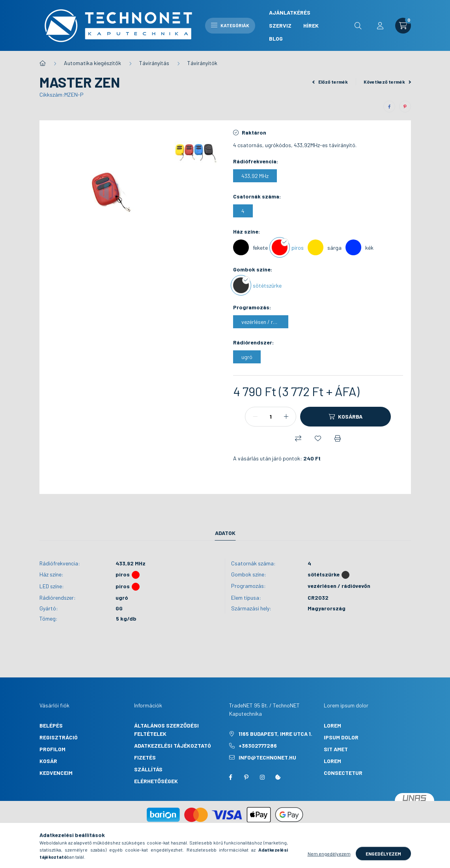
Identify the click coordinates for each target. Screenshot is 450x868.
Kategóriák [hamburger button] (230, 25)
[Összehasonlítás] (298, 438)
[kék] (359, 247)
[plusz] (286, 417)
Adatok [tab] (225, 533)
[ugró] (247, 357)
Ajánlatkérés (290, 12)
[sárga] (325, 247)
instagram (262, 777)
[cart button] (403, 26)
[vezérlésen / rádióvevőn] (261, 322)
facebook (231, 777)
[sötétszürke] (257, 285)
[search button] (358, 26)
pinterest (246, 777)
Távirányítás (154, 63)
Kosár (48, 761)
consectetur (343, 773)
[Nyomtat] (338, 438)
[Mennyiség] (271, 417)
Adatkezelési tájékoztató (173, 745)
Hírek (311, 25)
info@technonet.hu (267, 757)
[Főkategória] (43, 63)
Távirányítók (202, 63)
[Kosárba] (345, 417)
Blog (276, 38)
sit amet (336, 749)
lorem (332, 725)
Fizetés (145, 757)
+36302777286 (258, 745)
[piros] (288, 247)
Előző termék (330, 82)
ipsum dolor (341, 737)
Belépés (51, 725)
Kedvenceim (56, 773)
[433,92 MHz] (255, 176)
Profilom (52, 749)
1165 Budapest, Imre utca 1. (275, 734)
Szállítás (148, 769)
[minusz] (255, 417)
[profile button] (380, 26)
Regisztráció (59, 737)
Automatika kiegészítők (92, 63)
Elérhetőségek (156, 781)
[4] (243, 211)
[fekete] (250, 247)
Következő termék (387, 82)
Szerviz (280, 25)
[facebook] (389, 107)
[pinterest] (405, 107)
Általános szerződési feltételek (166, 730)
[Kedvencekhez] (318, 438)
